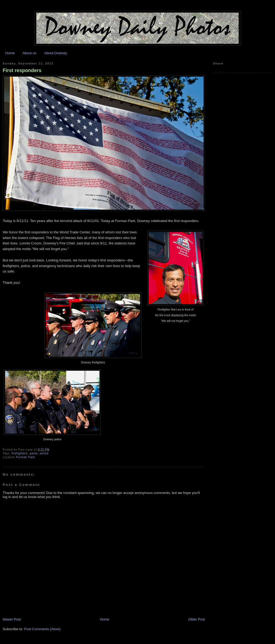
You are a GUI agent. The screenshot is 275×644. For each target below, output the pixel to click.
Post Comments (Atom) (42, 629)
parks (34, 453)
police (44, 453)
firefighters (20, 453)
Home (10, 53)
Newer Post (12, 619)
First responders (22, 70)
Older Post (197, 619)
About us (30, 53)
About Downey (56, 53)
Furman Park (26, 457)
